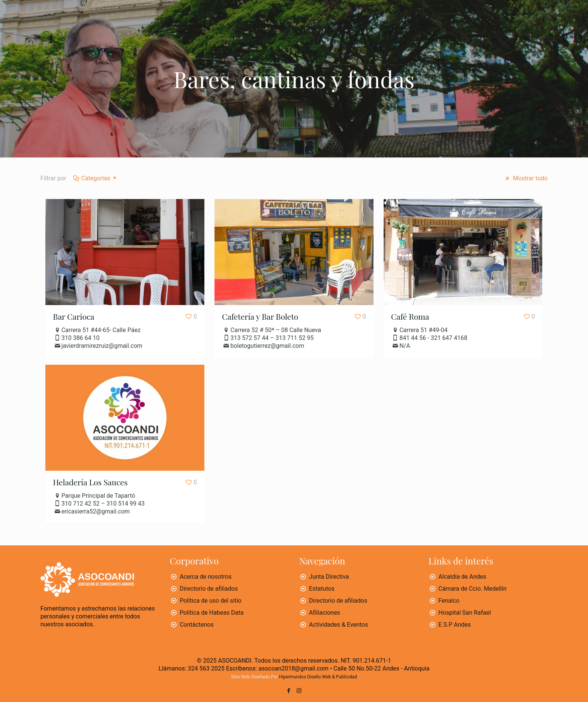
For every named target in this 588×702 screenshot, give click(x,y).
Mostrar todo (525, 178)
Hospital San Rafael (465, 613)
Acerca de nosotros (205, 577)
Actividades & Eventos (338, 625)
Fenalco (449, 601)
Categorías (95, 178)
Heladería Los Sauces (90, 482)
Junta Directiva (329, 577)
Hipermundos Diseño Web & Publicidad (318, 677)
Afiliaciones (325, 613)
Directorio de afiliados (209, 589)
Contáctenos (197, 625)
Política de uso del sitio (211, 601)
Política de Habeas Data (211, 613)
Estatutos (322, 589)
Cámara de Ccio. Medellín (472, 589)
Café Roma (410, 316)
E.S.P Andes (454, 625)
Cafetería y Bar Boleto (260, 316)
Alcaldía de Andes (462, 577)
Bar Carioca (73, 316)
